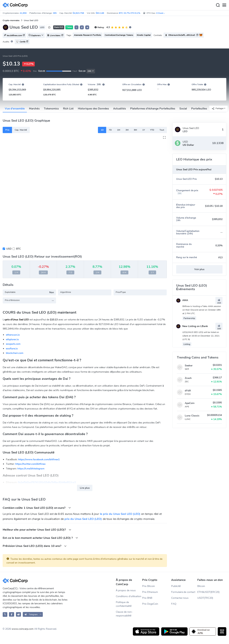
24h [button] (91, 71)
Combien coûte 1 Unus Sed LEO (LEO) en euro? (37, 508)
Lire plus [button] (85, 488)
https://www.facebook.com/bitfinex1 (39, 459)
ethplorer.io (12, 339)
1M (119, 130)
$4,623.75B (78, 13)
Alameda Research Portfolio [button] (88, 35)
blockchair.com (15, 353)
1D (102, 130)
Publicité (176, 586)
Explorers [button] (36, 35)
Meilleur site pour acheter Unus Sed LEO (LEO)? (37, 530)
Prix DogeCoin (150, 604)
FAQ (174, 604)
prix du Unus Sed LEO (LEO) (83, 519)
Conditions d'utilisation (129, 596)
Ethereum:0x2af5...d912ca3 (182, 35)
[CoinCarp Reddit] (19, 614)
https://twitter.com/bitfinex (30, 464)
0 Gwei (161, 13)
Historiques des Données (93, 109)
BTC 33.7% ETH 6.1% (130, 13)
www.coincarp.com (23, 629)
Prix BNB (147, 598)
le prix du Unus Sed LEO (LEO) (120, 514)
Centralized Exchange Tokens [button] (119, 35)
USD (9, 249)
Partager (218, 108)
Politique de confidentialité (124, 604)
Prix (7, 130)
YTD (152, 130)
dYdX (188, 391)
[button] (82, 27)
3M (127, 130)
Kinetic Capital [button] (144, 35)
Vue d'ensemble (15, 109)
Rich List (68, 109)
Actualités (119, 109)
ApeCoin (190, 403)
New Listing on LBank (192, 326)
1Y (144, 130)
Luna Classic (192, 416)
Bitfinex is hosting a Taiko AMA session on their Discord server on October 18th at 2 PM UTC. (202, 310)
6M (135, 130)
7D (110, 130)
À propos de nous (126, 590)
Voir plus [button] (199, 269)
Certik (22, 42)
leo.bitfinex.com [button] (14, 35)
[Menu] (224, 5)
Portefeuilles (199, 109)
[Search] (218, 5)
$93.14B (100, 13)
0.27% (28, 64)
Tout (162, 130)
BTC (18, 249)
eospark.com (13, 344)
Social (183, 109)
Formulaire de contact (183, 592)
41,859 (23, 13)
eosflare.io (12, 349)
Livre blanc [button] (55, 35)
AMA (182, 300)
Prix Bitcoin (149, 586)
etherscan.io (13, 335)
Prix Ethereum (150, 592)
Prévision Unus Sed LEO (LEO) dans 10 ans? (35, 546)
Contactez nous (180, 598)
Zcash (188, 378)
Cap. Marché (21, 130)
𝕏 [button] (76, 28)
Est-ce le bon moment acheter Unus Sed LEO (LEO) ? (40, 538)
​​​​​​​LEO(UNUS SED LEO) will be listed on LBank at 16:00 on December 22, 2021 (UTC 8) (201, 336)
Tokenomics (51, 109)
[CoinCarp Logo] (16, 5)
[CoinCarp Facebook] (12, 614)
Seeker (189, 366)
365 (55, 13)
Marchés (34, 109)
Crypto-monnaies (11, 20)
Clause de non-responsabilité (124, 614)
